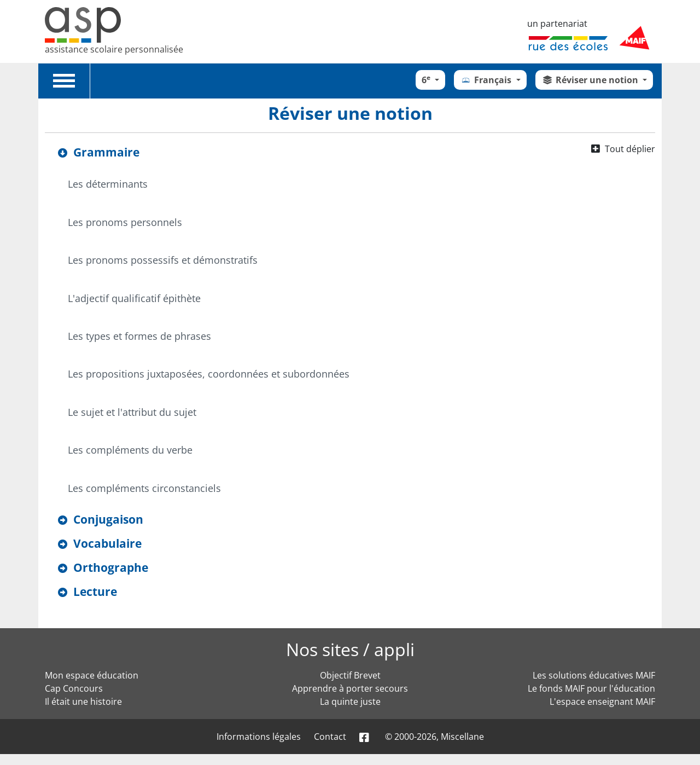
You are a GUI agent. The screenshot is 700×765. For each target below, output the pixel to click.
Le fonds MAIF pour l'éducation (591, 688)
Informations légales (259, 737)
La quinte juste (350, 702)
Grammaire (106, 152)
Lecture (95, 592)
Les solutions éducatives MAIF (594, 675)
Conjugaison (108, 519)
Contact (330, 737)
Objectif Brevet (350, 675)
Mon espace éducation (92, 675)
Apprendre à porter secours (350, 688)
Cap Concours (74, 688)
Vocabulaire (107, 543)
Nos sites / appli (350, 649)
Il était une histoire (83, 702)
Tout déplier (630, 149)
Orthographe (111, 567)
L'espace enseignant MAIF (602, 702)
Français (487, 80)
